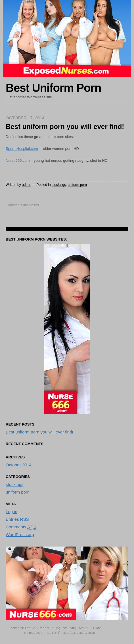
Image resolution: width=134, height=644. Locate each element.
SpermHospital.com (22, 149)
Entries (17, 519)
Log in (11, 512)
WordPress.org (20, 534)
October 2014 (19, 465)
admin (27, 185)
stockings (59, 185)
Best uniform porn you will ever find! (39, 432)
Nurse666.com (18, 161)
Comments (21, 527)
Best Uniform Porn (53, 88)
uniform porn (77, 185)
